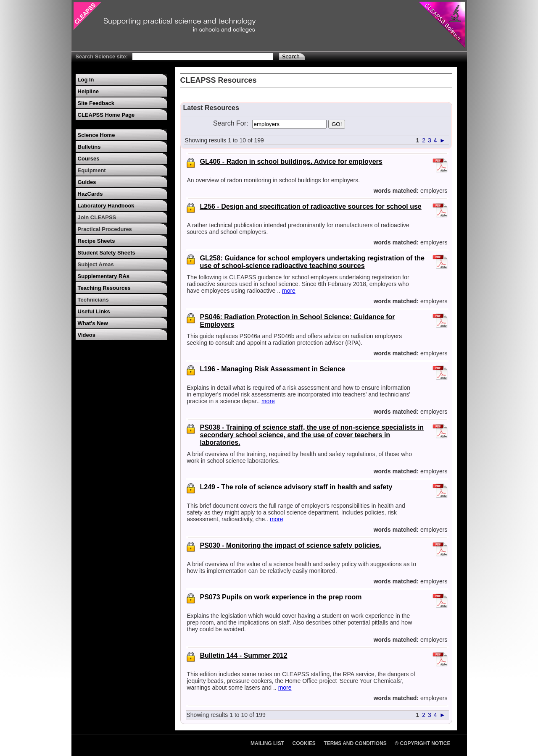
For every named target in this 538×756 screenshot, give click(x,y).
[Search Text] (203, 56)
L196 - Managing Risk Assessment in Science (273, 369)
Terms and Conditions (355, 743)
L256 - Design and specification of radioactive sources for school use (311, 206)
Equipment (92, 170)
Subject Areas (96, 264)
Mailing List (267, 743)
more (289, 291)
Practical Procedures (105, 229)
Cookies (304, 743)
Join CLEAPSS (97, 217)
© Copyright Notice (422, 743)
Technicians (93, 300)
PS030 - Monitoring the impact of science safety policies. (291, 545)
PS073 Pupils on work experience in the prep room (281, 597)
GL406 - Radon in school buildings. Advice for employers (291, 161)
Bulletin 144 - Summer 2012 (244, 655)
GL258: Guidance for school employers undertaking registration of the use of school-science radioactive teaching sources (312, 262)
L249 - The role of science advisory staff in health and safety (296, 487)
